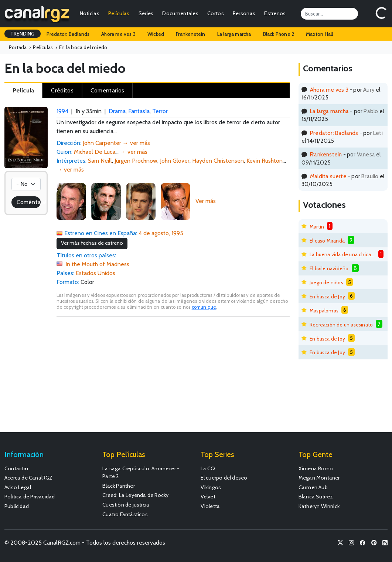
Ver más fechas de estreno (92, 243)
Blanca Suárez (316, 497)
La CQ (208, 468)
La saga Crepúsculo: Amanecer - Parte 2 (141, 473)
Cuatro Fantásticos (125, 514)
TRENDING (23, 34)
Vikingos (211, 487)
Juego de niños (326, 282)
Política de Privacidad (30, 497)
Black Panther (119, 486)
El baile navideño (329, 268)
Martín (317, 227)
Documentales (180, 13)
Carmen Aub (313, 487)
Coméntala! (29, 202)
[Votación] (26, 184)
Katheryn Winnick (319, 506)
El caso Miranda (327, 241)
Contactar (16, 468)
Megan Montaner (319, 478)
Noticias (90, 13)
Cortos (216, 13)
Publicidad (17, 506)
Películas (119, 13)
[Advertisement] (173, 378)
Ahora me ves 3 (118, 34)
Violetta (210, 506)
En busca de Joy (327, 297)
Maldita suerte (328, 176)
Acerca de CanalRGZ (29, 478)
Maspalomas (324, 311)
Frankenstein (190, 34)
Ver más (206, 201)
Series (146, 13)
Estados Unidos (96, 273)
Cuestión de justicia (126, 505)
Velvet (208, 497)
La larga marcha (234, 34)
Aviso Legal (18, 487)
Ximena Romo (316, 468)
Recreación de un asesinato (341, 325)
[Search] (329, 14)
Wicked (156, 34)
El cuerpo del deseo (224, 478)
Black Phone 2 (279, 34)
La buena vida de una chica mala (342, 254)
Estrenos (275, 13)
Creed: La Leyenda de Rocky (135, 495)
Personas (244, 13)
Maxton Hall (319, 34)
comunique (204, 307)
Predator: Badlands (68, 34)
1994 (62, 111)
